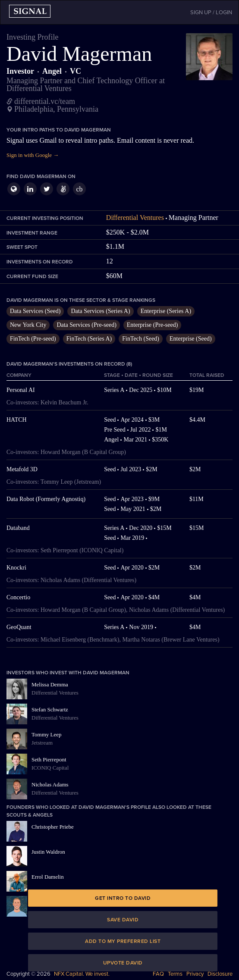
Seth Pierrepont (49, 759)
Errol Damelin (48, 877)
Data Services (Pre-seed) (86, 325)
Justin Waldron (48, 852)
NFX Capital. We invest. (82, 974)
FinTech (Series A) (89, 339)
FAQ (158, 974)
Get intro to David (123, 898)
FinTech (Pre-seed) (33, 339)
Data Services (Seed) (35, 311)
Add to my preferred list (123, 941)
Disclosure (220, 974)
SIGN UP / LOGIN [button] (211, 13)
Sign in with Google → (33, 155)
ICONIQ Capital (50, 768)
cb (79, 189)
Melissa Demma (50, 684)
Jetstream (42, 743)
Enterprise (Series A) (166, 311)
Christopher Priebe (53, 827)
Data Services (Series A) (100, 311)
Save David (123, 920)
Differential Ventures (135, 218)
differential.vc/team (45, 101)
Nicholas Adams (50, 784)
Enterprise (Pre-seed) (153, 325)
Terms (175, 974)
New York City (28, 325)
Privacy (195, 974)
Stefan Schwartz (50, 709)
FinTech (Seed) (141, 339)
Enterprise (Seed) (191, 339)
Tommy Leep (47, 734)
